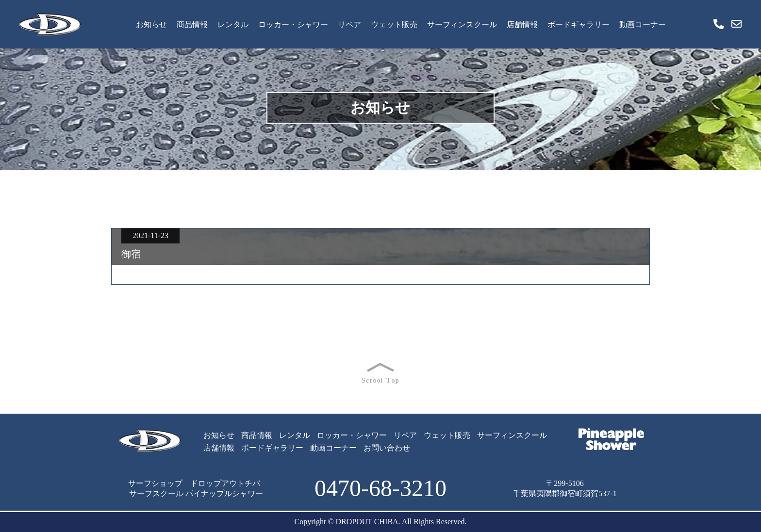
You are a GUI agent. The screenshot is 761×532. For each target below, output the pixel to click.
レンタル (233, 24)
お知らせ (151, 24)
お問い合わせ (387, 448)
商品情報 (192, 24)
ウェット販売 (394, 24)
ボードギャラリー (579, 24)
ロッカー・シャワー (293, 24)
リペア (349, 24)
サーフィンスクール (462, 24)
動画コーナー (643, 24)
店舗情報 (522, 24)
